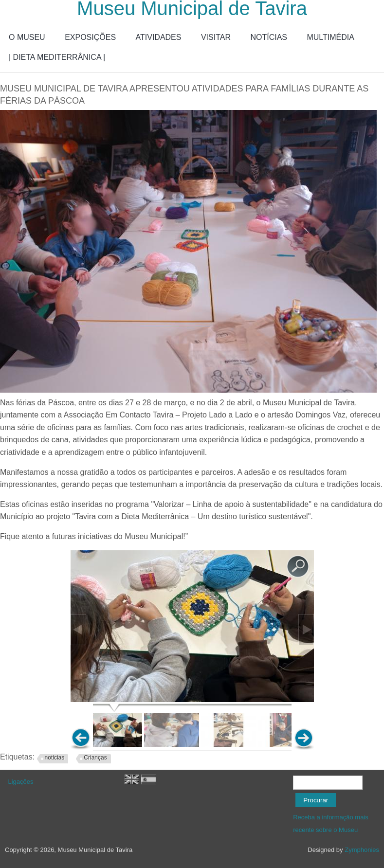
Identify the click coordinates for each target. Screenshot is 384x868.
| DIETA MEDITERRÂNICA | (57, 57)
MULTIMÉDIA (330, 37)
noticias (55, 758)
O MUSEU (27, 37)
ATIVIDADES (159, 37)
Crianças (95, 758)
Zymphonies (362, 850)
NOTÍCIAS (269, 37)
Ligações (21, 782)
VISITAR (216, 37)
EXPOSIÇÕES (90, 37)
